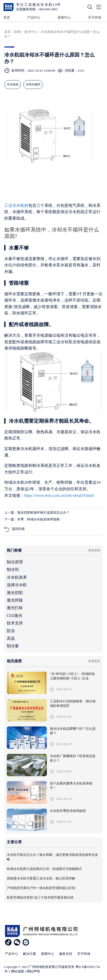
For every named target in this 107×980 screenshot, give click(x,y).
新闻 (18, 32)
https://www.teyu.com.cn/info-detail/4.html (59, 495)
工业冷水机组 (16, 205)
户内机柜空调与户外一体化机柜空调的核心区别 (41, 888)
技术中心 (31, 32)
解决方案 (30, 954)
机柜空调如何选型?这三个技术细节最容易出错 (40, 898)
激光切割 (15, 593)
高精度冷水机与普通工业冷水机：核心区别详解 (41, 878)
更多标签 (94, 550)
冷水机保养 (17, 577)
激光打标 (15, 608)
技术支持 (15, 623)
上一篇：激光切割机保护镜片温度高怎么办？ (37, 512)
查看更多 (94, 661)
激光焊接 (15, 600)
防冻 (11, 631)
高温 (11, 638)
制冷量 (13, 646)
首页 (7, 17)
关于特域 (94, 17)
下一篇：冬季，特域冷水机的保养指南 (32, 519)
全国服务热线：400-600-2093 (37, 9)
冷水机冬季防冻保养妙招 (68, 811)
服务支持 (66, 954)
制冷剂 (13, 570)
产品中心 (34, 17)
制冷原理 (15, 562)
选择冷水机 (17, 585)
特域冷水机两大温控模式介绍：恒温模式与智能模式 (44, 869)
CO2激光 (15, 616)
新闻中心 (64, 17)
